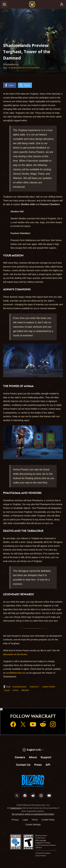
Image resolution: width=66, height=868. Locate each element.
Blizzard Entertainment (29, 68)
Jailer (7, 690)
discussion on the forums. (15, 654)
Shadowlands (19, 687)
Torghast (34, 687)
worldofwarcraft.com (16, 673)
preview (25, 690)
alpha (15, 690)
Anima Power (49, 687)
